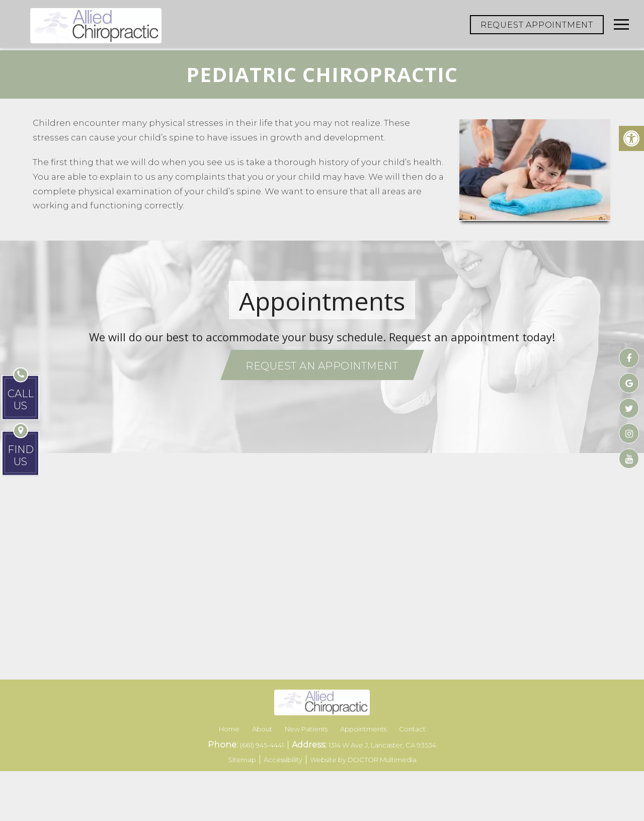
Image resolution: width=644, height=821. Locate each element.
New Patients (306, 729)
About (262, 729)
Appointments (363, 729)
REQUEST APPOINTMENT (537, 25)
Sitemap (242, 760)
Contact (412, 729)
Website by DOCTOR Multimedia (363, 760)
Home (229, 729)
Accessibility (283, 760)
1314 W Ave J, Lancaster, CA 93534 (382, 745)
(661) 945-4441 (263, 745)
